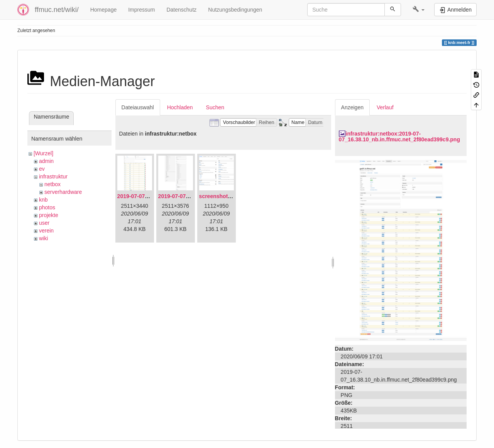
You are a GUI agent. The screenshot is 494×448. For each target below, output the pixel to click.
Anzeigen (352, 107)
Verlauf (385, 107)
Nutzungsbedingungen (235, 10)
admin (46, 161)
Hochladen (180, 107)
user (44, 223)
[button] (419, 10)
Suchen (215, 107)
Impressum (141, 10)
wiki (43, 238)
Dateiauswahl (138, 107)
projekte (49, 215)
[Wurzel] (43, 153)
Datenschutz (181, 10)
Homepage (104, 10)
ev (42, 169)
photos (47, 207)
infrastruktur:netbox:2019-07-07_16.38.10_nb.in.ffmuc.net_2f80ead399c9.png (399, 137)
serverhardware (63, 192)
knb (43, 200)
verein (46, 231)
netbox (52, 184)
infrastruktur (53, 176)
